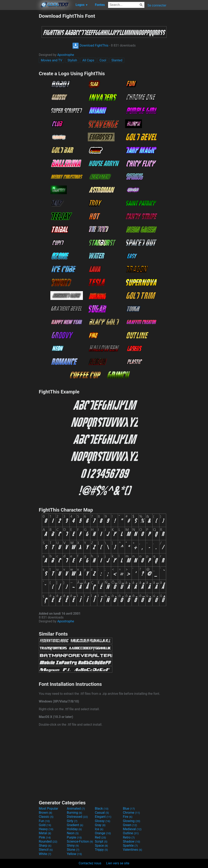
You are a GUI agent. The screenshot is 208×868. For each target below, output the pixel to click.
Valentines (133, 850)
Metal (45, 833)
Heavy (46, 829)
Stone (73, 850)
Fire (128, 817)
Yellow (74, 854)
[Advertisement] (19, 74)
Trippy (101, 850)
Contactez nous (90, 863)
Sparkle (130, 846)
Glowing (132, 821)
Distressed (77, 817)
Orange (103, 833)
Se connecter (157, 5)
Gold (45, 825)
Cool (103, 60)
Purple (74, 837)
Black (102, 809)
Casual (102, 813)
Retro (129, 837)
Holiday (74, 829)
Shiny (73, 846)
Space (101, 846)
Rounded (48, 841)
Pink (45, 837)
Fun (44, 821)
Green (130, 825)
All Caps (88, 60)
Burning (74, 813)
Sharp (45, 846)
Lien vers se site (118, 863)
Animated (76, 809)
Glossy (103, 821)
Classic (46, 817)
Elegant (103, 817)
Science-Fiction (80, 841)
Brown (45, 813)
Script (101, 841)
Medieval (132, 829)
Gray (100, 825)
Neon (73, 833)
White (45, 854)
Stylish (72, 60)
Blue (129, 809)
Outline (131, 833)
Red (100, 837)
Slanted (117, 60)
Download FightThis (90, 45)
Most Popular (49, 809)
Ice (99, 829)
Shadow (132, 841)
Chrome (131, 813)
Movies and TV (51, 60)
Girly (72, 821)
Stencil (46, 850)
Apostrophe (66, 55)
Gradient (75, 825)
